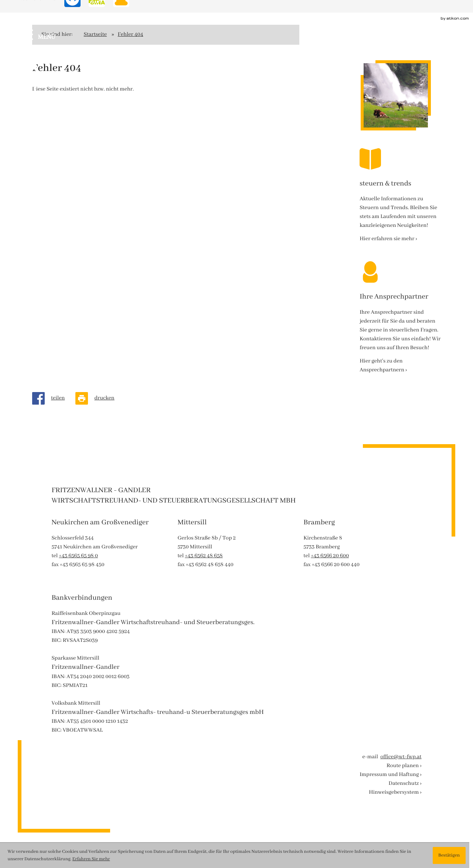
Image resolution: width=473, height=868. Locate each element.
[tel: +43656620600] (330, 556)
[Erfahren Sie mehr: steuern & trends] (388, 239)
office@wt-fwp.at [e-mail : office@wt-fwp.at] (401, 757)
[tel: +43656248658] (204, 556)
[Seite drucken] (100, 398)
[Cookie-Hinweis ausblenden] (449, 855)
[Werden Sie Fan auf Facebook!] (28, 62)
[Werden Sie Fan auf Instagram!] (34, 89)
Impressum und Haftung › (390, 775)
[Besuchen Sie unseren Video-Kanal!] (28, 113)
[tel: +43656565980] (78, 556)
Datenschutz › (405, 784)
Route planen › (404, 766)
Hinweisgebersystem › (395, 793)
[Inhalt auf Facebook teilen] (54, 398)
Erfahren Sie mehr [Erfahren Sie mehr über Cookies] (91, 859)
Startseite (96, 35)
